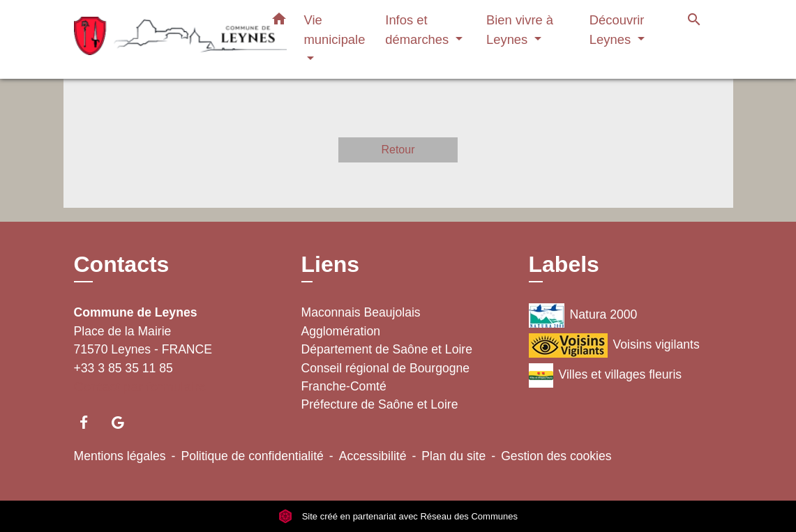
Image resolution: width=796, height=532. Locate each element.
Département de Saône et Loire (387, 349)
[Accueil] (161, 39)
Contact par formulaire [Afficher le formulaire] (140, 387)
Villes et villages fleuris (606, 375)
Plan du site (453, 456)
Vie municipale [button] (335, 30)
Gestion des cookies (556, 456)
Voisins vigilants (614, 345)
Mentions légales (120, 456)
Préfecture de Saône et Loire (380, 404)
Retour (398, 150)
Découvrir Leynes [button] (617, 30)
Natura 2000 (583, 316)
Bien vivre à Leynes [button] (520, 30)
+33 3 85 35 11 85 (123, 368)
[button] (279, 22)
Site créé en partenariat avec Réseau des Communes (398, 516)
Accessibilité (373, 456)
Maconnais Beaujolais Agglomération (361, 321)
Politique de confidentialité (252, 456)
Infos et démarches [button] (419, 30)
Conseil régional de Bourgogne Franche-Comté (386, 377)
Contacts (122, 264)
